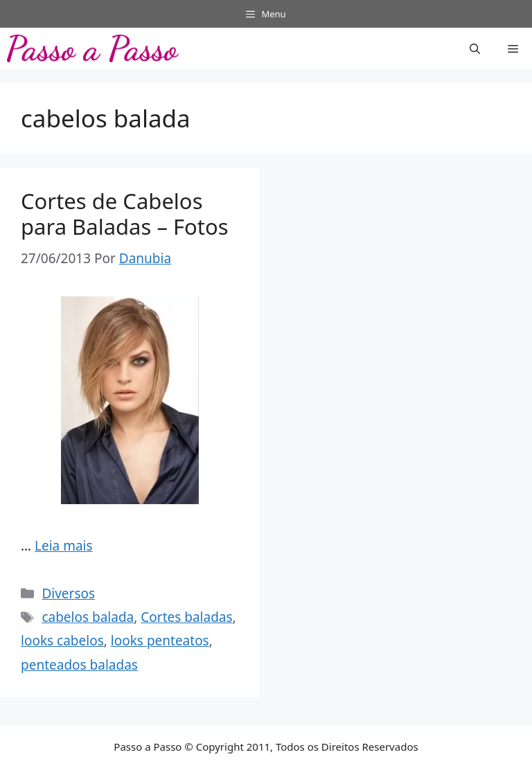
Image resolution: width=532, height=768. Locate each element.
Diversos (68, 593)
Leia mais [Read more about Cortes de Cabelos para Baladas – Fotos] (64, 546)
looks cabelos (62, 641)
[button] (475, 48)
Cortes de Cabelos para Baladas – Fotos (125, 214)
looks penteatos (160, 641)
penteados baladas (79, 665)
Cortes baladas (186, 617)
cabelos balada (88, 617)
